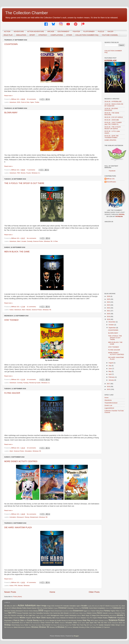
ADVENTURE (19, 31)
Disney (27, 517)
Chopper (56, 608)
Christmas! (62, 608)
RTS (92, 621)
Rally (40, 621)
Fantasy (26, 383)
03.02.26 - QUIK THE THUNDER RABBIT (112, 137)
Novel (78, 618)
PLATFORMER (89, 31)
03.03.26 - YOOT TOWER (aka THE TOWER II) (113, 123)
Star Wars (104, 623)
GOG (71, 613)
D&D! (123, 608)
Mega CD (89, 615)
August (111, 363)
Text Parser (54, 625)
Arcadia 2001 (91, 606)
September (112, 328)
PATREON (119, 216)
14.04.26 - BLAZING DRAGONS (111, 109)
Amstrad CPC (59, 606)
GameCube (57, 613)
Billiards (14, 608)
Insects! (105, 613)
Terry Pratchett (46, 625)
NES (54, 618)
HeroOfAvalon (111, 182)
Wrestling (82, 627)
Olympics (83, 618)
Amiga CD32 (51, 606)
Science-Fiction (38, 241)
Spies (32, 102)
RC (44, 621)
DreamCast (58, 611)
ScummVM (15, 623)
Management (55, 615)
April (110, 374)
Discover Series (28, 611)
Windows (27, 586)
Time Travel (80, 625)
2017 (109, 384)
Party (88, 618)
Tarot (30, 625)
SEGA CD (29, 623)
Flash (121, 611)
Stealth (110, 623)
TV (97, 625)
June (110, 369)
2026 (109, 296)
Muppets (29, 618)
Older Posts (94, 592)
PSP (26, 621)
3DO (14, 606)
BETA (10, 608)
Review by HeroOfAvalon (69, 621)
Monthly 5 (121, 615)
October (111, 325)
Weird (16, 627)
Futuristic (25, 613)
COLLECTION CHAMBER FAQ (87, 35)
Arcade (24, 241)
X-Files (55, 241)
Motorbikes (16, 618)
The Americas (61, 625)
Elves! (89, 611)
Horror (100, 613)
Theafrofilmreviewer (111, 403)
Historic (89, 613)
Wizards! (76, 627)
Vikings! (118, 625)
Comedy (30, 241)
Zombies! (99, 627)
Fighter (113, 611)
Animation (13, 517)
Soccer (80, 623)
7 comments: (31, 170)
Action (12, 310)
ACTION (7, 31)
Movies (23, 173)
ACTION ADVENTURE (36, 31)
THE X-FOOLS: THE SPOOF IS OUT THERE (24, 183)
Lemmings (20, 615)
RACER (110, 31)
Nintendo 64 (64, 618)
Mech (83, 615)
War (5, 627)
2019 (109, 316)
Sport (92, 623)
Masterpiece (73, 615)
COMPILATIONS (57, 35)
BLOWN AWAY (11, 113)
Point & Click (25, 102)
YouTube (93, 627)
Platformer (112, 618)
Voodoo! (123, 625)
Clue (80, 608)
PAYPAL (122, 214)
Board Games (32, 608)
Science (106, 621)
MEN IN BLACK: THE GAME (17, 252)
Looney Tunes (40, 615)
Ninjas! (58, 618)
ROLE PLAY (8, 35)
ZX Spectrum (106, 627)
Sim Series (55, 623)
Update (101, 625)
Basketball (113, 606)
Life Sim (26, 615)
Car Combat (44, 608)
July (110, 366)
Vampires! (107, 625)
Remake (47, 621)
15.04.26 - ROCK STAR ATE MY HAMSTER (114, 105)
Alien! (19, 241)
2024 (109, 302)
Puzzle (29, 173)
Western (28, 627)
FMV (18, 173)
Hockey (94, 613)
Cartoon (50, 608)
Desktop (13, 611)
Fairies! (93, 611)
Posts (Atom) (18, 597)
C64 (38, 608)
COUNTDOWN (11, 44)
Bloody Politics (22, 608)
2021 (109, 311)
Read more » (9, 96)
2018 (109, 319)
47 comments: (32, 582)
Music (34, 618)
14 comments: (32, 379)
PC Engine (93, 618)
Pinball (100, 618)
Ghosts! (66, 613)
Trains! (91, 625)
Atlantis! (108, 606)
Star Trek (97, 623)
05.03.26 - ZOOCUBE (112, 120)
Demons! (7, 611)
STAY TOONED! (12, 320)
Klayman (13, 615)
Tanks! (26, 625)
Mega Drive (96, 615)
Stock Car (122, 623)
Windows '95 (48, 241)
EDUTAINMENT (63, 31)
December (112, 322)
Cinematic (71, 608)
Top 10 (86, 625)
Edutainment (34, 517)
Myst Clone (41, 618)
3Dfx (11, 606)
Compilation (101, 608)
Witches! (70, 627)
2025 (109, 299)
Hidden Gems (83, 613)
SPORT (32, 35)
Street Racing (15, 625)
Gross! (77, 613)
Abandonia (108, 400)
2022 (109, 308)
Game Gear (32, 613)
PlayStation (121, 618)
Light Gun (32, 615)
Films (117, 611)
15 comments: (32, 99)
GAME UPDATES (110, 140)
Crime (107, 608)
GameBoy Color (48, 613)
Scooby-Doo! (8, 623)
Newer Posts (10, 592)
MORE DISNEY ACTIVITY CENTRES (21, 461)
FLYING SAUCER (12, 393)
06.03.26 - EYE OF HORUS (114, 117)
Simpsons (62, 623)
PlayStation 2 (9, 621)
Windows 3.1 (36, 173)
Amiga (44, 606)
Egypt (85, 611)
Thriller (37, 102)
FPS (16, 586)
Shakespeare (36, 623)
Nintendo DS (72, 618)
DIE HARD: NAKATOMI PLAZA (18, 527)
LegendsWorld (109, 408)
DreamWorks (66, 611)
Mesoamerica (105, 615)
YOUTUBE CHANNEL (110, 35)
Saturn (96, 621)
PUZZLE (101, 31)
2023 (109, 305)
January (111, 380)
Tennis (33, 625)
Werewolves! (22, 627)
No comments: (32, 238)
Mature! (79, 615)
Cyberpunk (117, 608)
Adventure (13, 102)
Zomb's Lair (108, 405)
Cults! (111, 608)
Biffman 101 (111, 179)
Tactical (22, 625)
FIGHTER (76, 31)
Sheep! (43, 623)
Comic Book (93, 608)
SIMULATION (21, 35)
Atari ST (102, 606)
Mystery (49, 618)
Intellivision (111, 613)
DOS (19, 102)
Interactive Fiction (120, 613)
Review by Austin (35, 383)
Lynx (45, 615)
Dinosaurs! (20, 517)
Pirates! (105, 618)
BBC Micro (119, 606)
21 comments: (32, 307)
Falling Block (100, 611)
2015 (109, 389)
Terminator (38, 625)
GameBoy (39, 613)
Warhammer (10, 627)
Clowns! (76, 608)
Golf (74, 613)
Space (84, 623)
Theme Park (68, 625)
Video (113, 625)
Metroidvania (113, 615)
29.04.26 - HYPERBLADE (113, 101)
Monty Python (8, 618)
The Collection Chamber (27, 13)
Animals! (66, 606)
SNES (75, 623)
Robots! (80, 621)
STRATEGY (43, 35)
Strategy (8, 625)
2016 (109, 386)
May (110, 371)
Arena (96, 606)
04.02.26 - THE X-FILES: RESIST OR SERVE (113, 128)
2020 (109, 314)
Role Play (86, 620)
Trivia (94, 625)
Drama (53, 611)
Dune (71, 611)
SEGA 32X (23, 623)
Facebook (112, 171)
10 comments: (32, 448)
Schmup (101, 621)
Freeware (19, 613)
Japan (6, 615)
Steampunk (115, 623)
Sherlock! (48, 623)
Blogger (76, 636)
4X (17, 606)
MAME (48, 615)
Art (99, 606)
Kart (9, 615)
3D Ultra (7, 606)
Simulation (28, 451)
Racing (36, 620)
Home (52, 592)
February (112, 377)
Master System (64, 615)
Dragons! (47, 611)
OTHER (69, 35)
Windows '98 (53, 627)
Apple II (79, 606)
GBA (62, 613)
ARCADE (51, 31)
